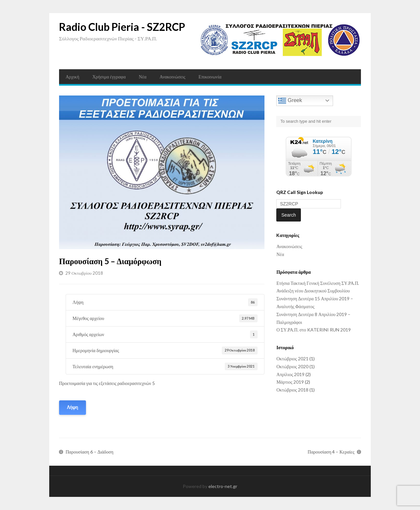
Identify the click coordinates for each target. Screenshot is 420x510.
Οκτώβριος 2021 (292, 359)
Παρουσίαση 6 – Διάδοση (89, 452)
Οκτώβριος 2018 (292, 390)
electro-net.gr (223, 486)
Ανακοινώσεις (172, 77)
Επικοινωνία (210, 77)
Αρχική (72, 77)
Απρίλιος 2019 (290, 374)
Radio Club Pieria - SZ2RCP (122, 27)
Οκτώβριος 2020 (292, 366)
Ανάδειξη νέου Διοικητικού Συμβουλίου (313, 291)
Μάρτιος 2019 (290, 382)
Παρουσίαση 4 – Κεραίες (331, 452)
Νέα (143, 77)
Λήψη (73, 407)
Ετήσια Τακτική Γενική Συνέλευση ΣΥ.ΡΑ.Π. (318, 283)
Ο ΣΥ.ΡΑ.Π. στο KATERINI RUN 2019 (313, 330)
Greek (290, 101)
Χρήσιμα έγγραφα (109, 77)
